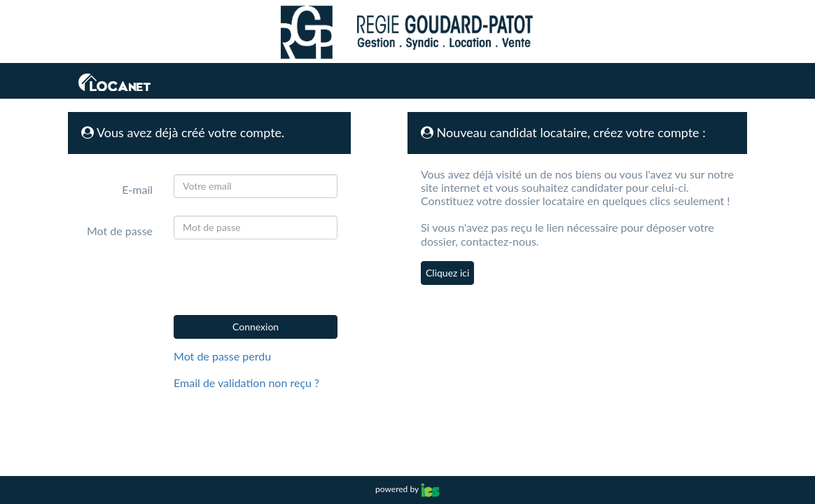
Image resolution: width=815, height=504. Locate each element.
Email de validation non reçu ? (246, 383)
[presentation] (273, 277)
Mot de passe (120, 231)
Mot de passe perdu (222, 356)
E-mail (137, 189)
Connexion (256, 327)
